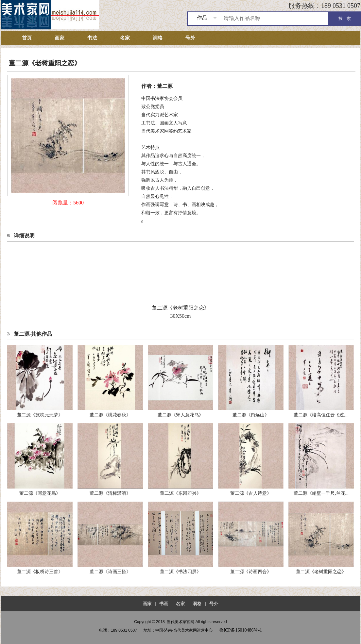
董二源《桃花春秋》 (110, 415)
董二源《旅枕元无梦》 (40, 415)
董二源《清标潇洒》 (110, 493)
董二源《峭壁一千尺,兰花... (321, 493)
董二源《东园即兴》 (180, 493)
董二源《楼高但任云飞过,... (321, 415)
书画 (164, 604)
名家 (125, 38)
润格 (158, 38)
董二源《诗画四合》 (251, 572)
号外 (190, 38)
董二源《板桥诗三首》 (40, 572)
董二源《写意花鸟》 (40, 493)
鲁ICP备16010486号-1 (241, 630)
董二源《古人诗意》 (251, 493)
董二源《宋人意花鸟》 (180, 415)
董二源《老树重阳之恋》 (321, 572)
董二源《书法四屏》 (180, 572)
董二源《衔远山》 (251, 415)
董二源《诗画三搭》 (110, 572)
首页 (27, 38)
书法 (92, 38)
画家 (60, 38)
